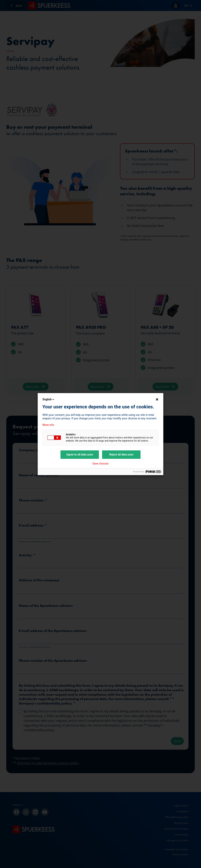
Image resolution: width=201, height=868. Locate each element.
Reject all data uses (121, 455)
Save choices (100, 464)
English (49, 399)
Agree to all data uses (80, 455)
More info (48, 425)
